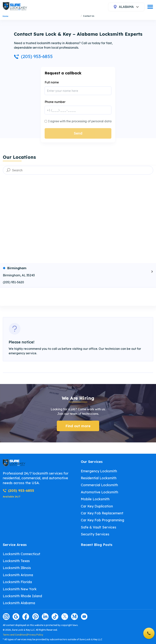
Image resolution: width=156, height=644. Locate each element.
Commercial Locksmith (99, 485)
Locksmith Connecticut (22, 554)
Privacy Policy (35, 635)
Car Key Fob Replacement (102, 513)
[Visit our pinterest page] (35, 617)
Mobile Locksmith (95, 499)
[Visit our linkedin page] (45, 617)
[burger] (150, 7)
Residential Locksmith (99, 478)
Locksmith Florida (17, 582)
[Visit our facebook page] (26, 617)
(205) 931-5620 (13, 282)
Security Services (95, 534)
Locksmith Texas (16, 561)
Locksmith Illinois (17, 568)
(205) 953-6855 (33, 56)
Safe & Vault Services (99, 527)
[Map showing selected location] (78, 221)
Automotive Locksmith (99, 492)
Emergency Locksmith (99, 471)
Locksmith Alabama (19, 603)
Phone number (55, 102)
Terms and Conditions (15, 635)
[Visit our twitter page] (65, 617)
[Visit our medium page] (74, 617)
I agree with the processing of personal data (80, 121)
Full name (52, 82)
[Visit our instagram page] (6, 617)
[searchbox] (78, 170)
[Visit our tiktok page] (55, 617)
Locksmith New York (20, 589)
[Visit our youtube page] (84, 617)
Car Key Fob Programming (102, 520)
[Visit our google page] (16, 617)
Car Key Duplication (97, 506)
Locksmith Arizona (18, 575)
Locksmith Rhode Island (22, 596)
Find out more (78, 426)
